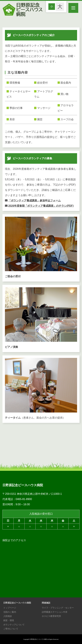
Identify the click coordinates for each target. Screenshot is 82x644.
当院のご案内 (10, 612)
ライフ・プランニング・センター (58, 608)
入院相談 (8, 616)
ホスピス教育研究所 (51, 616)
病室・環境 (9, 620)
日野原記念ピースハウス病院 (38, 639)
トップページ (10, 608)
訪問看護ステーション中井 (55, 612)
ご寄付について (11, 629)
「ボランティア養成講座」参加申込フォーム (34, 200)
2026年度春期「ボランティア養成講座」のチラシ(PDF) (41, 206)
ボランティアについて (14, 625)
